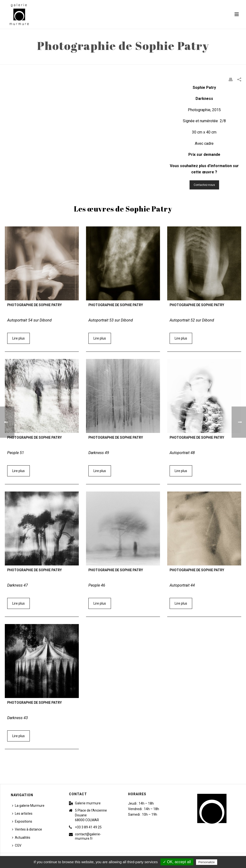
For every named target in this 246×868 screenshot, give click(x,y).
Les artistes (22, 813)
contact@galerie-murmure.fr (88, 836)
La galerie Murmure (28, 806)
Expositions (22, 821)
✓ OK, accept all (177, 862)
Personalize (207, 862)
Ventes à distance (27, 829)
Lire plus (18, 338)
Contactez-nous (204, 185)
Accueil (179, 60)
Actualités (21, 838)
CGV (17, 845)
